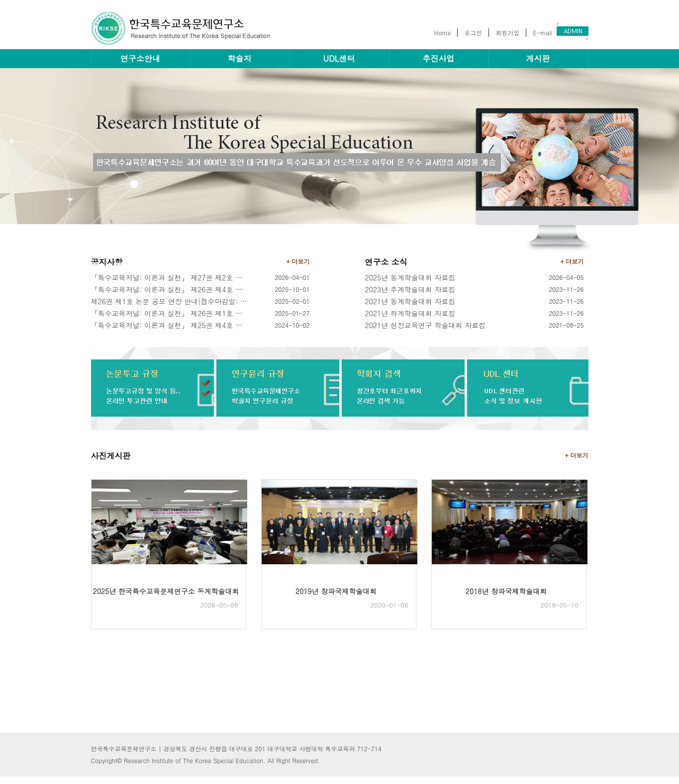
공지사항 (107, 262)
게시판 (538, 58)
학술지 (240, 58)
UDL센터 (339, 58)
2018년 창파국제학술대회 (506, 591)
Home (443, 33)
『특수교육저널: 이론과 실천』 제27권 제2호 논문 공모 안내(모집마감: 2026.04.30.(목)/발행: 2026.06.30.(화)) (170, 277)
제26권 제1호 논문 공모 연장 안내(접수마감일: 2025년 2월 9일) (170, 301)
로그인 (473, 33)
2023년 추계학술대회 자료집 (410, 289)
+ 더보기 (298, 261)
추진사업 (439, 58)
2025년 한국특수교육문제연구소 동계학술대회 (166, 591)
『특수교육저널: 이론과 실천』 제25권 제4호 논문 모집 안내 (170, 325)
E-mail (542, 33)
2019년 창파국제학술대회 (336, 591)
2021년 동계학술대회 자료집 (410, 301)
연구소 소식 (386, 262)
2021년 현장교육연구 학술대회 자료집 (426, 325)
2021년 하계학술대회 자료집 (410, 313)
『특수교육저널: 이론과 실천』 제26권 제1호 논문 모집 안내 (170, 313)
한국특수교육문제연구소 (186, 28)
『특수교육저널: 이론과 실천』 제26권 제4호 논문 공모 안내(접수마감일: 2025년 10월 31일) (170, 289)
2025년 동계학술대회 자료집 (410, 277)
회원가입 (507, 33)
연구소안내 (140, 58)
